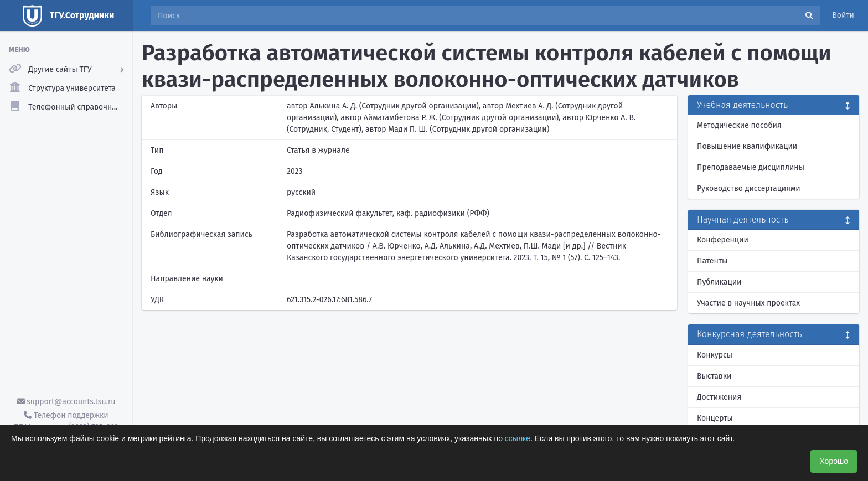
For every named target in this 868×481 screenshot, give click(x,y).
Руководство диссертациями (749, 188)
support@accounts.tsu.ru (66, 402)
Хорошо (834, 461)
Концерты (715, 418)
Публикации (719, 282)
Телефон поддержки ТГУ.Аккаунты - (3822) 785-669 (66, 421)
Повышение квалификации (747, 146)
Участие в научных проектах (748, 303)
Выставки (714, 376)
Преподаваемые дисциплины (751, 167)
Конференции (723, 240)
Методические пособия (739, 125)
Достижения (719, 397)
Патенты (712, 261)
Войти (843, 15)
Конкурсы (715, 355)
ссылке (518, 438)
